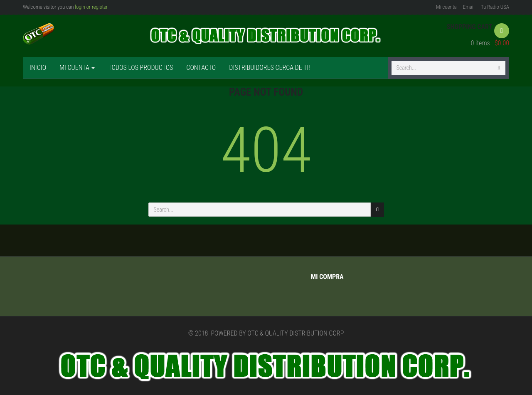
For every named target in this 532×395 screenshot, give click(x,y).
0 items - (490, 43)
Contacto (201, 68)
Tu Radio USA (495, 7)
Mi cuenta (446, 7)
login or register (91, 7)
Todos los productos (140, 68)
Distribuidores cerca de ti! (269, 68)
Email (469, 7)
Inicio (38, 68)
